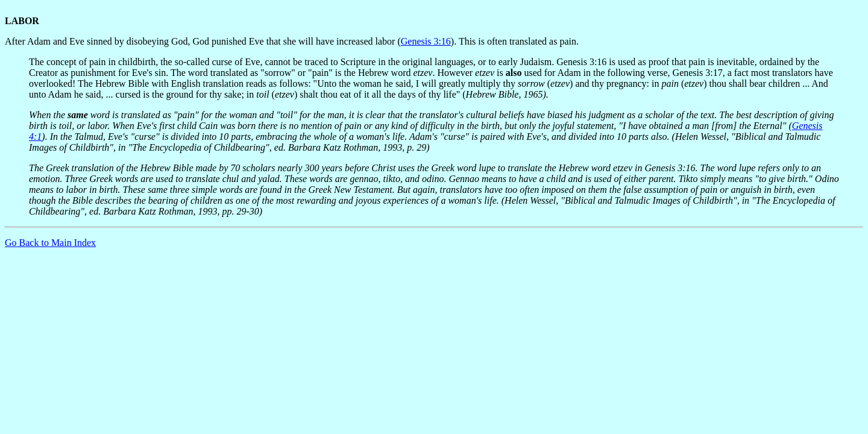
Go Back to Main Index (50, 243)
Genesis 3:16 (426, 41)
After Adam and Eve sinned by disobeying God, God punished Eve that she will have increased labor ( (203, 41)
